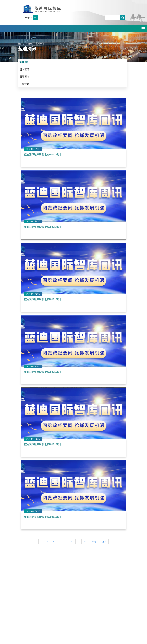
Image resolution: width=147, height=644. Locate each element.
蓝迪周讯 (40, 43)
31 (85, 541)
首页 (20, 43)
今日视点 (29, 43)
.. (78, 541)
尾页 (104, 541)
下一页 (94, 541)
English (31, 18)
